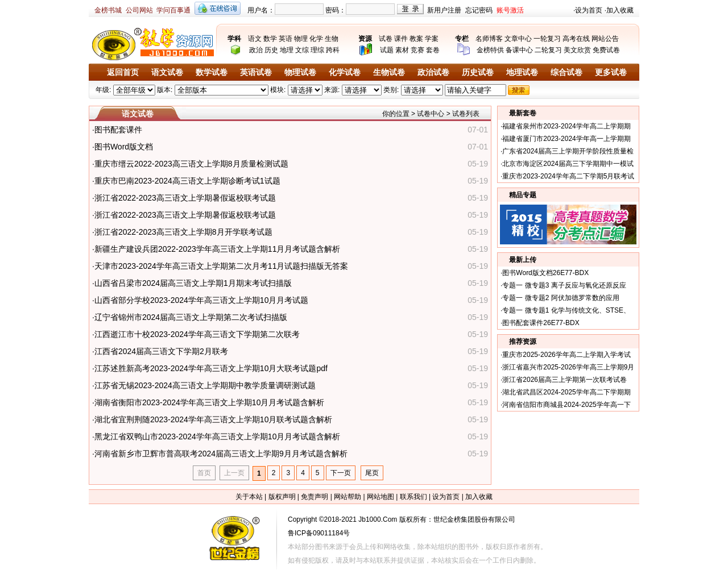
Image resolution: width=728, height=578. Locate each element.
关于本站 (249, 497)
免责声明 (315, 497)
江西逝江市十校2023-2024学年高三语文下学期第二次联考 (197, 334)
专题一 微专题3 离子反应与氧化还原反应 (564, 285)
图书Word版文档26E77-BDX (545, 273)
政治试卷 (433, 72)
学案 (432, 39)
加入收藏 (620, 10)
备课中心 (519, 50)
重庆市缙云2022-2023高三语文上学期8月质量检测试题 (191, 164)
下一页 (341, 473)
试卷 (386, 39)
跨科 (333, 50)
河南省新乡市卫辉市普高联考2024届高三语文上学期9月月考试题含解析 (221, 454)
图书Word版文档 (124, 147)
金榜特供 (490, 50)
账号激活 (510, 10)
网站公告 (605, 39)
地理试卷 (522, 72)
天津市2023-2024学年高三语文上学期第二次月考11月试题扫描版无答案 (222, 266)
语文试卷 (167, 72)
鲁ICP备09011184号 (319, 533)
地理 (287, 50)
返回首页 (123, 72)
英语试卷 (256, 72)
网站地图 (380, 497)
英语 (286, 39)
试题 (387, 50)
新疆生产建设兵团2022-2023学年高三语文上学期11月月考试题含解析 (218, 249)
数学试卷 (212, 72)
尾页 (372, 473)
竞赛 (417, 50)
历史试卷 (478, 72)
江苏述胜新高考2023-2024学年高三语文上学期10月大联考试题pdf (211, 368)
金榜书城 (108, 10)
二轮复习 (548, 50)
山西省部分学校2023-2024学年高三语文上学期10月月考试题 (202, 300)
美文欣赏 (577, 50)
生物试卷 (389, 72)
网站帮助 (348, 497)
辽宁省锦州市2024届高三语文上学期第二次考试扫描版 (191, 317)
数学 (270, 39)
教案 (416, 39)
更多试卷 (611, 72)
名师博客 (489, 39)
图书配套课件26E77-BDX (541, 323)
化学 (316, 39)
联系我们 (413, 497)
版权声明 (282, 497)
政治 (256, 50)
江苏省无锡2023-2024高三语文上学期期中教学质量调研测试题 (205, 385)
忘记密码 (479, 10)
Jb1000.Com (378, 519)
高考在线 (576, 39)
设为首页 (589, 10)
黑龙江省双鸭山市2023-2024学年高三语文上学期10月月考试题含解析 (218, 436)
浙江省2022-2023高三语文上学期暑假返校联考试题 (185, 198)
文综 (302, 50)
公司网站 (139, 10)
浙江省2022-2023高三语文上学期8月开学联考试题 (183, 232)
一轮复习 (547, 39)
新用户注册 (444, 10)
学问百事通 (173, 10)
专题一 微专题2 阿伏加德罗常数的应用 (561, 298)
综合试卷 (566, 72)
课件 (401, 39)
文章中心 (518, 39)
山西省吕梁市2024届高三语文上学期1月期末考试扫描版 (193, 283)
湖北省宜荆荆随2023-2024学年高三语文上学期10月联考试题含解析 (214, 419)
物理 (301, 39)
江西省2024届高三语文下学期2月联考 (161, 351)
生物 (332, 39)
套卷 (433, 50)
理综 (317, 50)
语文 (255, 39)
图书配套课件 (118, 130)
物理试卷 (300, 72)
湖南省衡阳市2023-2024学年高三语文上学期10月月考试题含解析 (210, 402)
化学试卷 (345, 72)
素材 (402, 50)
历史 (271, 50)
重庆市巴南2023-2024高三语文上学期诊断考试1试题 (187, 181)
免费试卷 (606, 50)
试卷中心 (431, 114)
